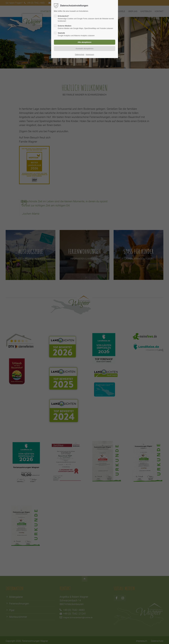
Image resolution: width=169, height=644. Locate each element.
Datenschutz (80, 55)
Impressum (90, 55)
